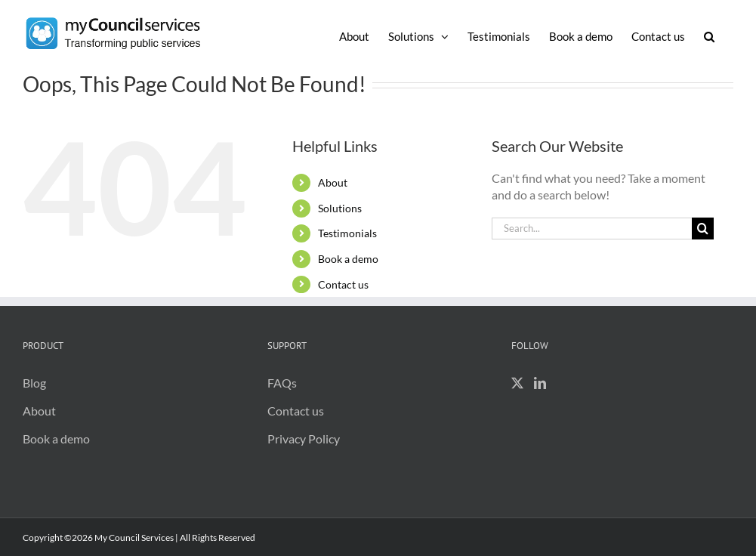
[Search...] (592, 229)
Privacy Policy (304, 439)
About (333, 182)
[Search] (703, 229)
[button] (709, 36)
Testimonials (347, 233)
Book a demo (348, 259)
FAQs (282, 383)
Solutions (340, 208)
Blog (34, 383)
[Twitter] (517, 383)
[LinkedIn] (540, 383)
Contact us (343, 284)
